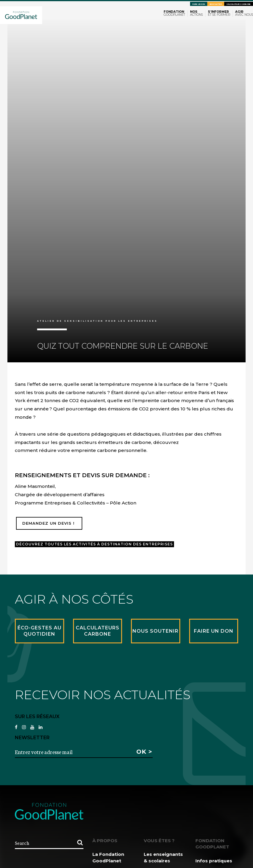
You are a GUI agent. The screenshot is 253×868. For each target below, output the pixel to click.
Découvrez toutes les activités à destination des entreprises (94, 544)
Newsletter (216, 4)
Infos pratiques (214, 861)
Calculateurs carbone (239, 4)
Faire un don (199, 4)
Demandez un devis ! (49, 523)
